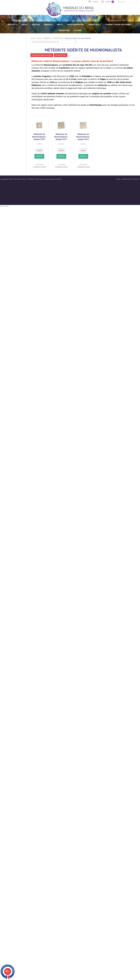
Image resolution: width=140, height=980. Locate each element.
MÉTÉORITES (58, 38)
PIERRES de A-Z (95, 25)
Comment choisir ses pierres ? (119, 25)
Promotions (64, 30)
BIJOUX (25, 25)
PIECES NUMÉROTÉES (76, 25)
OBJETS (60, 25)
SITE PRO (78, 30)
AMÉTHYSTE (13, 25)
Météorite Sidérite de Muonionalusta (78, 38)
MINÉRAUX (48, 25)
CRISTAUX (36, 25)
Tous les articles (36, 38)
